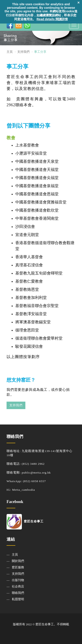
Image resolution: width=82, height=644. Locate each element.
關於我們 (18, 561)
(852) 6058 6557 (34, 481)
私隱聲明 (18, 599)
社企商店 (18, 586)
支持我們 (16, 405)
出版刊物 (18, 580)
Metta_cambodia (24, 490)
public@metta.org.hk (36, 473)
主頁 (10, 52)
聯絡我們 (18, 593)
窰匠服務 (18, 567)
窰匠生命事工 (25, 521)
